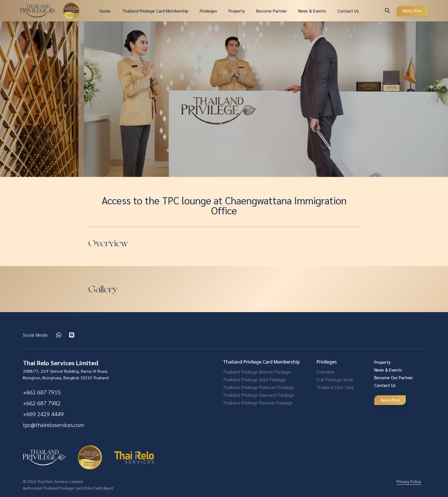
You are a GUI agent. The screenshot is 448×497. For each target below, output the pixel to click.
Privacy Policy (409, 481)
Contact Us (348, 11)
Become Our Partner (394, 377)
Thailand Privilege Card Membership (155, 11)
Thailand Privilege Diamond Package (259, 395)
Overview (325, 372)
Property (237, 11)
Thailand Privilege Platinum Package (259, 387)
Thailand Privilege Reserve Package (258, 403)
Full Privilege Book (335, 379)
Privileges (208, 11)
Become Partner (272, 11)
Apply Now (412, 10)
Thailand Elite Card (335, 387)
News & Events (312, 11)
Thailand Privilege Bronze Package (257, 372)
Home (105, 11)
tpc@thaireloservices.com (53, 425)
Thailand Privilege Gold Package (254, 379)
